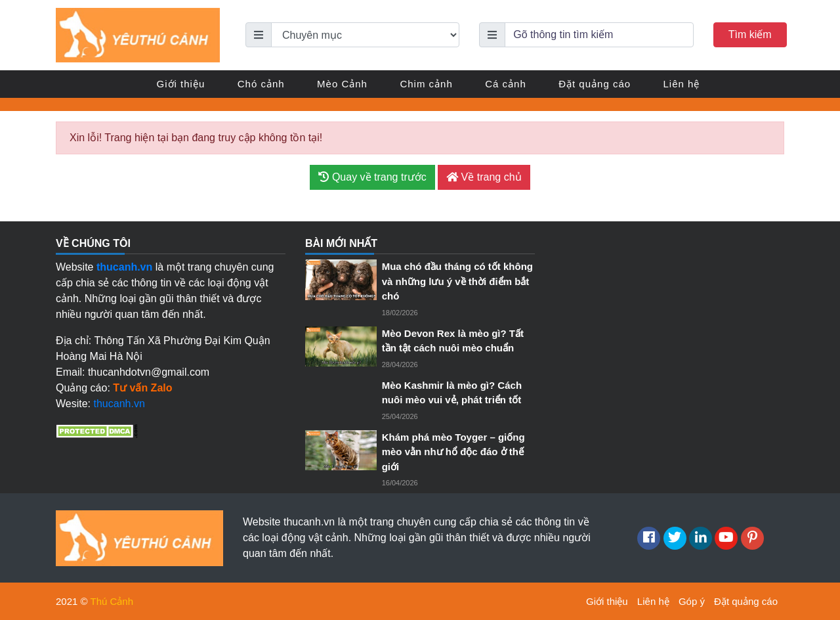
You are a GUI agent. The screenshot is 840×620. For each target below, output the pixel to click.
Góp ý (692, 601)
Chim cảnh (426, 84)
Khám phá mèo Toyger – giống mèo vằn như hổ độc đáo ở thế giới (453, 452)
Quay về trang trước (372, 177)
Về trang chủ (484, 177)
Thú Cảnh (112, 601)
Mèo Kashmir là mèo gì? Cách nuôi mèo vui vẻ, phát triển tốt (452, 393)
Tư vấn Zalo (142, 388)
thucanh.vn (119, 404)
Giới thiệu (181, 84)
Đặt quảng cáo (595, 84)
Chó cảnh (261, 84)
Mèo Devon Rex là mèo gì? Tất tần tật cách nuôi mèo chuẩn (453, 341)
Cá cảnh (506, 84)
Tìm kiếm (750, 34)
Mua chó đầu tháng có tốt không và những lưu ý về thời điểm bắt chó (457, 281)
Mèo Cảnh (342, 84)
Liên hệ (682, 84)
